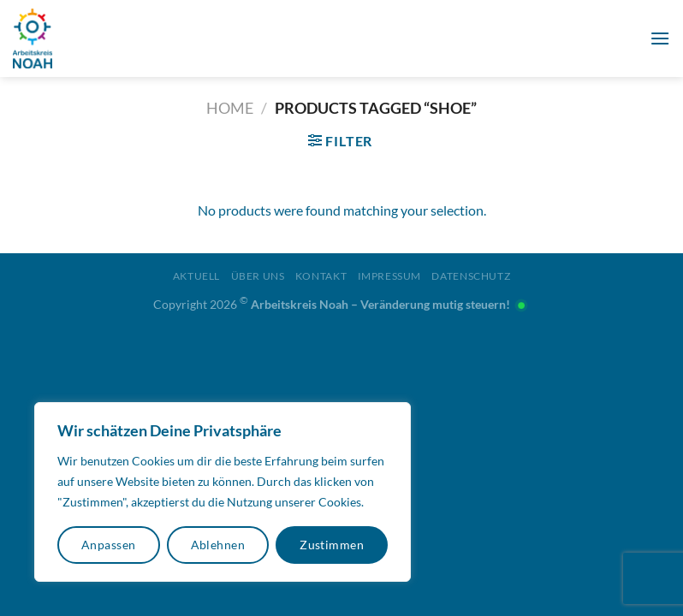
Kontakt (321, 276)
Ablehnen (218, 545)
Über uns (258, 276)
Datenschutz (471, 276)
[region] (223, 492)
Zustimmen (332, 545)
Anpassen (108, 545)
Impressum (390, 276)
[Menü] (660, 38)
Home (230, 108)
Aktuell (196, 276)
